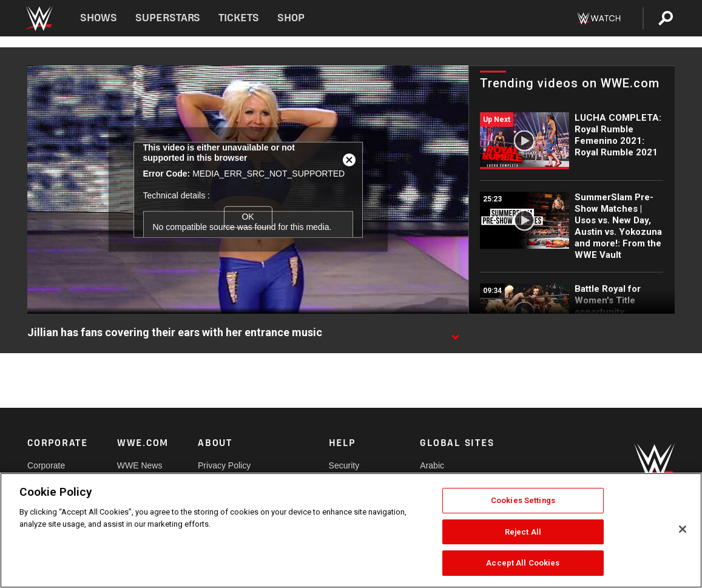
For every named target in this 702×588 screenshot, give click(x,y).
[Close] (683, 529)
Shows (99, 18)
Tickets (239, 18)
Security (344, 465)
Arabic (432, 465)
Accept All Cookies (523, 563)
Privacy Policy (224, 465)
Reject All (523, 532)
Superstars (168, 18)
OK (248, 217)
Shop (291, 18)
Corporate (46, 465)
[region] (351, 530)
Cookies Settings (523, 500)
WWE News (140, 465)
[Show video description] (455, 333)
